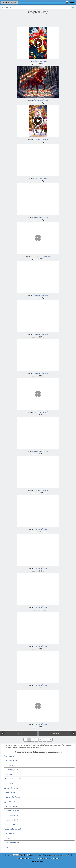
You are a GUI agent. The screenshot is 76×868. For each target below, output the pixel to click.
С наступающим (41, 61)
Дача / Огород (10, 825)
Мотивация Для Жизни (13, 779)
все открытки (9, 2)
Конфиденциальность (25, 858)
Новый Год (8, 847)
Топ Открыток (10, 756)
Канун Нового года (41, 217)
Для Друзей (9, 783)
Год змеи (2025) (41, 529)
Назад (20, 733)
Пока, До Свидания (12, 843)
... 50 (50, 740)
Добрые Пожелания (12, 788)
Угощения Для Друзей (13, 829)
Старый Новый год (41, 139)
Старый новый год (41, 295)
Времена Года (10, 793)
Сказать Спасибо (11, 806)
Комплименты (10, 834)
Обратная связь (35, 855)
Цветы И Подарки (11, 815)
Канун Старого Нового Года (41, 256)
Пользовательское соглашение (47, 858)
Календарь (9, 774)
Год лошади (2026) (41, 100)
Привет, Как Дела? (11, 820)
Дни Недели (9, 765)
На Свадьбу (9, 838)
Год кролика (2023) (41, 412)
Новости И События (12, 811)
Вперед (56, 733)
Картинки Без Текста (12, 797)
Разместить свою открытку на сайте (57, 855)
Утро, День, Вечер (11, 761)
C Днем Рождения (11, 770)
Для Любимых (10, 802)
